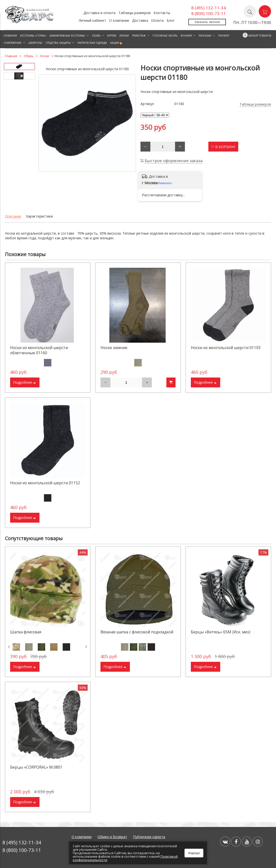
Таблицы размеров (135, 13)
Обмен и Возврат (112, 837)
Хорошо (194, 853)
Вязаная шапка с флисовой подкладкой (137, 632)
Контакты (162, 13)
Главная (11, 56)
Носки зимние (114, 348)
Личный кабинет (92, 20)
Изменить (165, 183)
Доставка (140, 20)
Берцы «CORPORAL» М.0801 (36, 767)
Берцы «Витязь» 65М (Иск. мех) (221, 632)
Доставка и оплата (99, 13)
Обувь (29, 56)
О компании (119, 20)
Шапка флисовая (26, 632)
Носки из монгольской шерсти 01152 (45, 483)
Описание (13, 216)
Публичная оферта (149, 837)
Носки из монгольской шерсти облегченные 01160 (39, 350)
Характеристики (39, 216)
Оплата (157, 20)
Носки (45, 56)
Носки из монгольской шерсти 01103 (226, 348)
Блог (171, 20)
